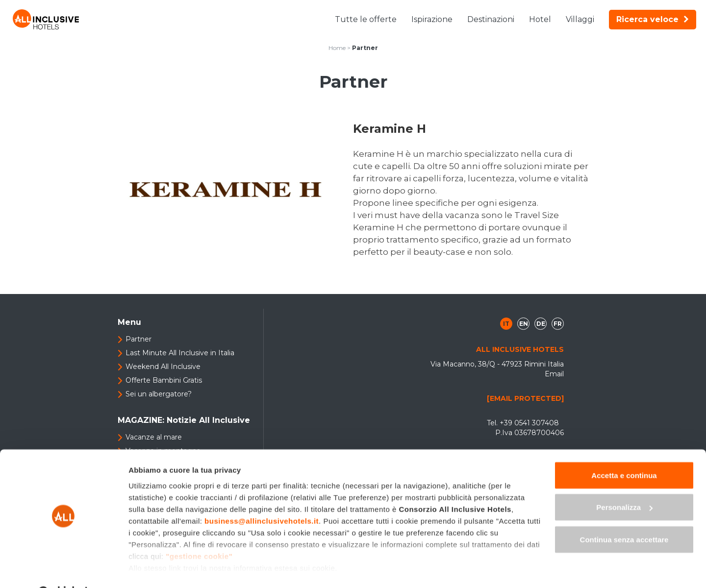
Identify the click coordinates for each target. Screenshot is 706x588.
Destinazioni (491, 19)
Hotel (540, 19)
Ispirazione (432, 19)
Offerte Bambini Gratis (164, 380)
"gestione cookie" (199, 531)
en (524, 324)
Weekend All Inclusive (163, 367)
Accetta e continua (624, 451)
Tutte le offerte (366, 19)
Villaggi (580, 19)
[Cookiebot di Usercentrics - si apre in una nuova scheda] (63, 569)
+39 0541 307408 (529, 423)
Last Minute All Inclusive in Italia (180, 353)
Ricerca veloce (653, 19)
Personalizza (624, 483)
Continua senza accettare (624, 515)
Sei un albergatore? (159, 394)
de (541, 324)
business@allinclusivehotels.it (262, 496)
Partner (139, 339)
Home (337, 48)
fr (558, 324)
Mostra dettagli (155, 569)
